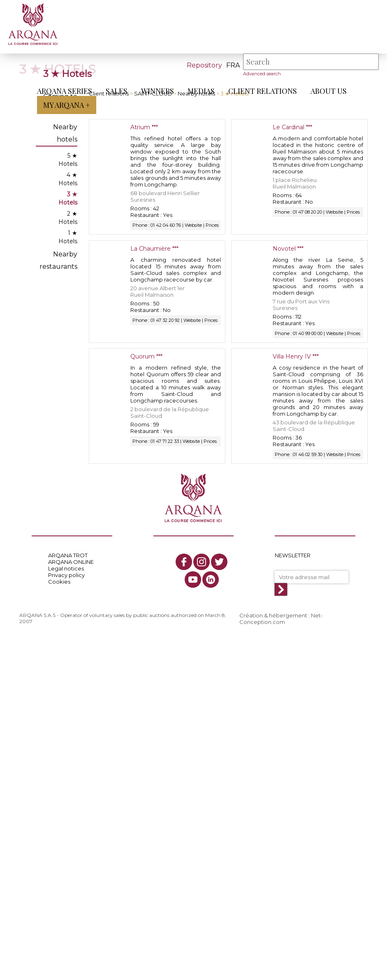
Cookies (59, 582)
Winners (158, 91)
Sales (117, 91)
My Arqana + (67, 105)
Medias (201, 91)
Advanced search (262, 74)
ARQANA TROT (68, 555)
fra (233, 65)
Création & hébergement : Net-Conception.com (281, 619)
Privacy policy (66, 575)
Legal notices (66, 568)
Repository (204, 65)
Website (193, 225)
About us (329, 91)
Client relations (263, 91)
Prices (212, 225)
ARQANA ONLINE (71, 562)
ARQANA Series (65, 91)
